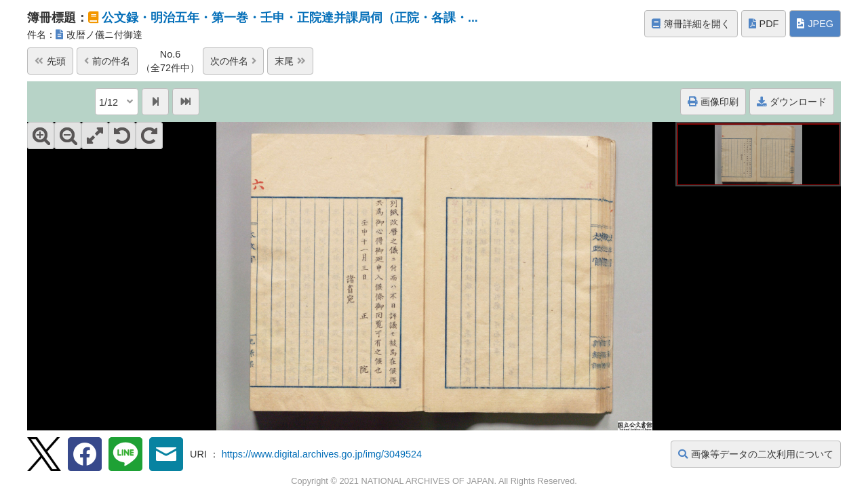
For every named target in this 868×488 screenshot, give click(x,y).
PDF (764, 24)
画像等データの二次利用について (756, 454)
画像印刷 (713, 102)
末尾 (290, 61)
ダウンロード (792, 102)
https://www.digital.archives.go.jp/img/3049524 (322, 454)
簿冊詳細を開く (691, 24)
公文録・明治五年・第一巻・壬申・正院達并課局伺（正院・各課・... (290, 18)
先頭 (50, 61)
